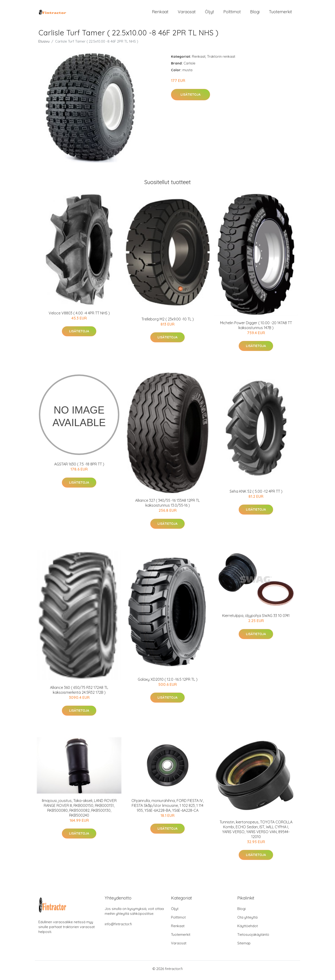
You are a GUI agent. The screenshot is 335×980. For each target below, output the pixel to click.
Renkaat (160, 13)
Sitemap (244, 946)
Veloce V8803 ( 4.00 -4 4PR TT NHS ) (79, 316)
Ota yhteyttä (247, 921)
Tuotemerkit (280, 13)
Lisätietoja (191, 98)
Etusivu (44, 45)
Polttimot (232, 13)
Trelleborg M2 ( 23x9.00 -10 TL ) (168, 322)
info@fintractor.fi (118, 927)
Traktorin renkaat (221, 60)
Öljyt (209, 13)
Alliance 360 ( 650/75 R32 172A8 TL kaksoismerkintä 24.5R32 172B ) (79, 693)
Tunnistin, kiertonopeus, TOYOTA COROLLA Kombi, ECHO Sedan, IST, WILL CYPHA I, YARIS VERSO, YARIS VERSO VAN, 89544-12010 (256, 833)
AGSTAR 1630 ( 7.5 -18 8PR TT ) (79, 468)
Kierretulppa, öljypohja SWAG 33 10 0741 (256, 619)
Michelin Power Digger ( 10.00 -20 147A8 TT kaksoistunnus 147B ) (256, 328)
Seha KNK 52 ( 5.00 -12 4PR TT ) (256, 495)
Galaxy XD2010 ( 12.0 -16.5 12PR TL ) (168, 683)
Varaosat (187, 13)
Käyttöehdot (248, 929)
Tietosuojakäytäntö (253, 938)
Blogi (255, 13)
